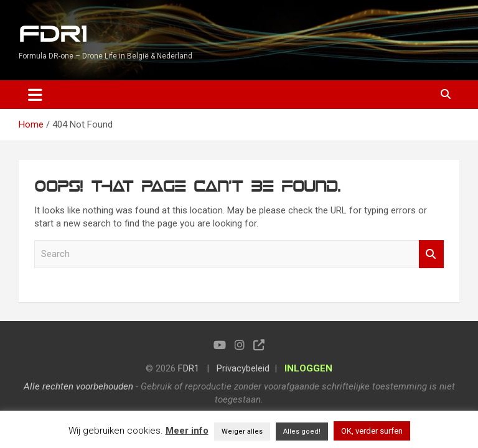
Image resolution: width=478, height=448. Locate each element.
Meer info (187, 431)
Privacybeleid (243, 368)
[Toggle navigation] (35, 95)
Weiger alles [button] (242, 432)
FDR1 (53, 35)
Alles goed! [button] (302, 432)
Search (431, 254)
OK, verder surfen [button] (372, 431)
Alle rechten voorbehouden (78, 386)
